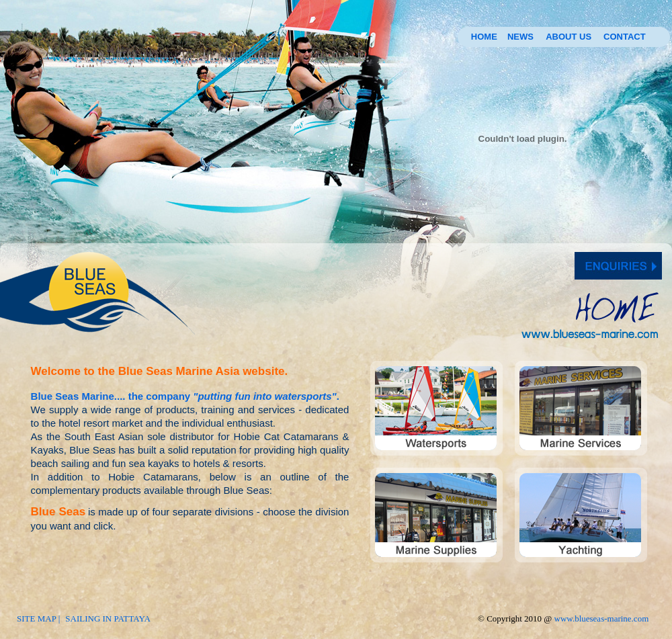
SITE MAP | (38, 619)
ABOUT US (569, 37)
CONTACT (625, 37)
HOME (484, 37)
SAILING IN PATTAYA (108, 619)
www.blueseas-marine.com (602, 619)
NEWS (520, 37)
